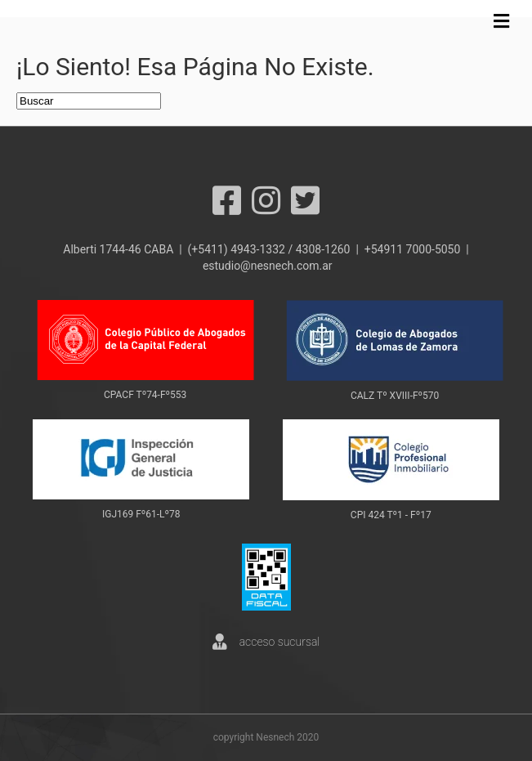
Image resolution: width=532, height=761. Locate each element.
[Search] (89, 101)
